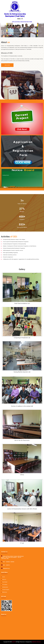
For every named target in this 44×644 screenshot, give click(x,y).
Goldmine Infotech (36, 642)
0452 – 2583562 (4, 562)
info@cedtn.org (4, 568)
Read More (7, 65)
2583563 (10, 562)
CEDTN (14, 642)
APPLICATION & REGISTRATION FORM (22, 22)
